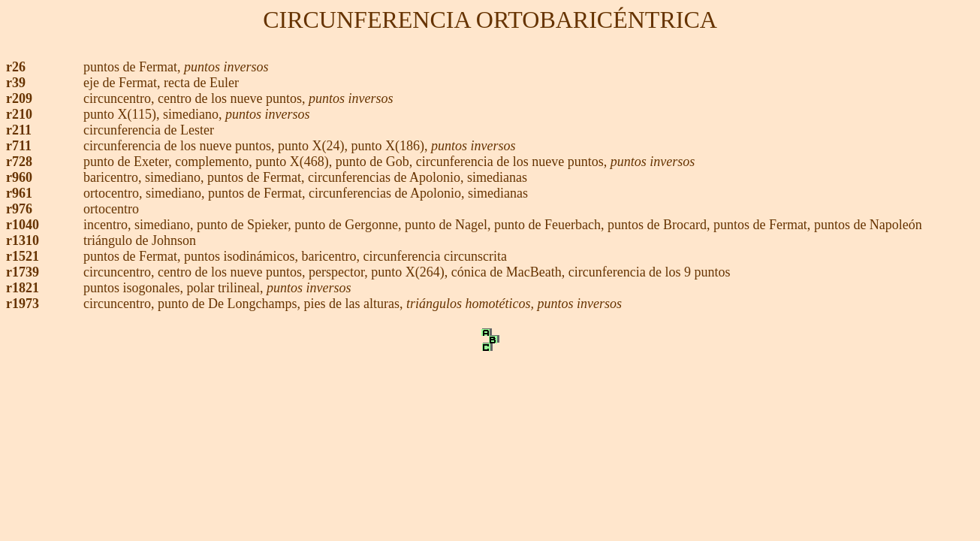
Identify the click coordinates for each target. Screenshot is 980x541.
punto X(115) (120, 114)
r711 (19, 146)
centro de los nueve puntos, (233, 98)
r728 (19, 162)
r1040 (23, 225)
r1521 (23, 256)
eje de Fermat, (124, 83)
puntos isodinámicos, (243, 256)
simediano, (194, 114)
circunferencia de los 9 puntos (650, 272)
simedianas (497, 177)
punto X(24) (311, 146)
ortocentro (111, 193)
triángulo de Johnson (140, 240)
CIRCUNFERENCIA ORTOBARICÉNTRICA (490, 20)
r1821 (23, 288)
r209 (19, 98)
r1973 (23, 304)
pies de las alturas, (355, 304)
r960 (19, 177)
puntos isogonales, (135, 288)
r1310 (23, 240)
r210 (19, 114)
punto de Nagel (446, 225)
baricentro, (114, 177)
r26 (16, 67)
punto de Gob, (376, 162)
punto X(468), (294, 162)
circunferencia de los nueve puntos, (181, 146)
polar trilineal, (227, 288)
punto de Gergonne (346, 225)
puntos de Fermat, (132, 67)
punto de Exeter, (129, 162)
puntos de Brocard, (660, 225)
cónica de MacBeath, (510, 272)
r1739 (23, 272)
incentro (106, 225)
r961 (19, 193)
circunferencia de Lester (149, 130)
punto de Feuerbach (547, 225)
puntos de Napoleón (868, 225)
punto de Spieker (242, 225)
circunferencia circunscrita (435, 256)
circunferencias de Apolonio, (387, 177)
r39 (16, 83)
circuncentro (117, 98)
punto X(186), (389, 146)
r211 (19, 130)
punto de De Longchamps (227, 304)
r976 (19, 209)
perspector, (340, 272)
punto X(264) (408, 272)
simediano (173, 177)
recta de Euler (201, 83)
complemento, (215, 162)
